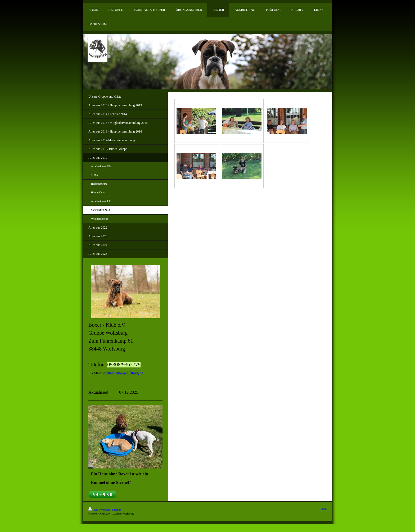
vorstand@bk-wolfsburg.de (123, 373)
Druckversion (99, 510)
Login (323, 509)
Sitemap (116, 510)
